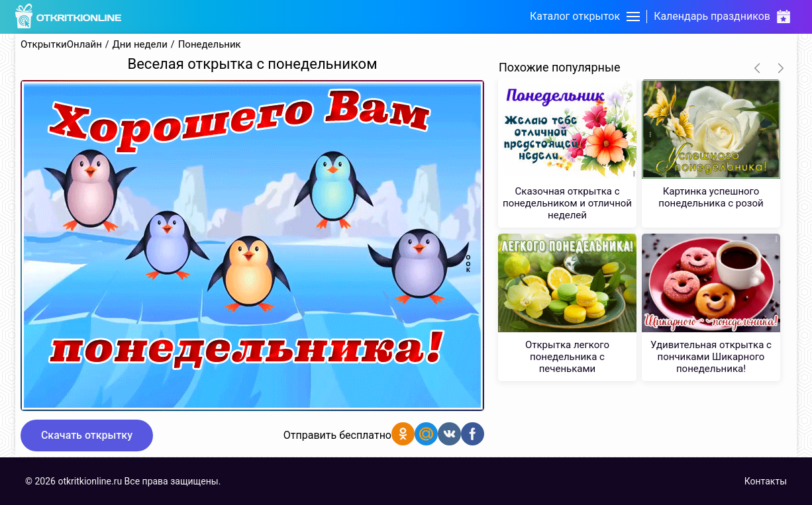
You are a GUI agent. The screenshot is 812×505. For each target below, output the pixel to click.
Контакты (766, 481)
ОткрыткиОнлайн (61, 45)
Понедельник (210, 45)
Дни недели (140, 45)
